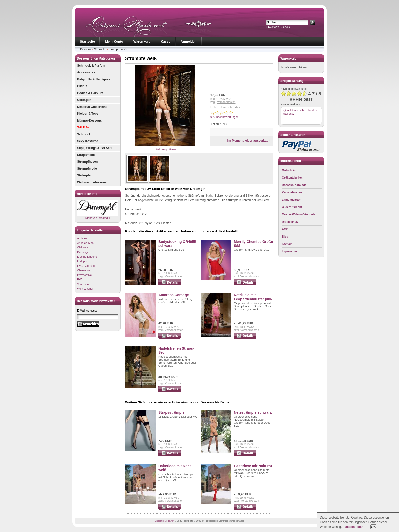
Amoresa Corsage (174, 295)
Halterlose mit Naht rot (253, 466)
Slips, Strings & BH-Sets (95, 148)
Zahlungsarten (292, 200)
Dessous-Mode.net (164, 521)
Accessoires (86, 72)
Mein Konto (114, 42)
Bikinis (82, 86)
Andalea (82, 238)
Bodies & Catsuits (90, 93)
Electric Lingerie (87, 257)
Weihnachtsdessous (92, 182)
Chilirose (83, 247)
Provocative (84, 275)
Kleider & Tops (88, 114)
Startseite (87, 42)
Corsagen (84, 100)
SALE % (83, 127)
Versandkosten (226, 102)
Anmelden (189, 42)
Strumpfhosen (87, 162)
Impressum (289, 251)
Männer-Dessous (89, 121)
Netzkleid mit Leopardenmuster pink (253, 297)
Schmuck (84, 134)
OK (373, 527)
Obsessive (84, 270)
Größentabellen (292, 178)
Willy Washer (85, 289)
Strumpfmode (87, 169)
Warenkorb (142, 42)
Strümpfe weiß (118, 49)
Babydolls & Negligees (94, 79)
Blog (285, 237)
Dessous (86, 49)
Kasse (165, 42)
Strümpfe (100, 49)
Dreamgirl (83, 252)
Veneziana (84, 284)
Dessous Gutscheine (92, 107)
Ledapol (82, 261)
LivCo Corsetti (86, 266)
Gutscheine (290, 170)
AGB (285, 229)
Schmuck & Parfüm (91, 66)
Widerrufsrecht (292, 207)
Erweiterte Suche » (278, 27)
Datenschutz (290, 222)
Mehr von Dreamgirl (97, 209)
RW (79, 279)
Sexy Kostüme (88, 141)
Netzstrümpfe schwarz (253, 412)
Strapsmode (86, 155)
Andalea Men (85, 243)
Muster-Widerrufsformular (299, 214)
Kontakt (287, 244)
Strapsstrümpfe (171, 412)
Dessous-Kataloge (294, 185)
